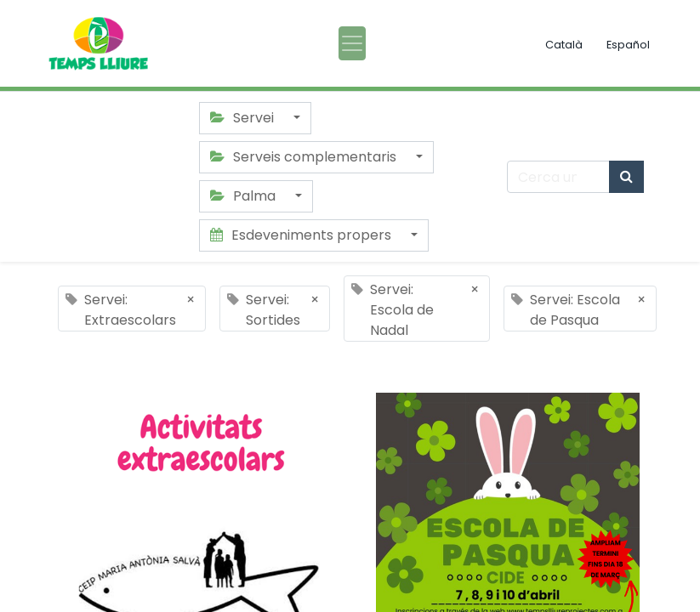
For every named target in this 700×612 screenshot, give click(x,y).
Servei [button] (244, 118)
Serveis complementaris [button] (305, 157)
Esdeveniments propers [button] (302, 235)
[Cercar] (626, 177)
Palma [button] (245, 196)
